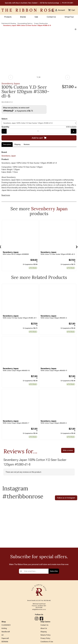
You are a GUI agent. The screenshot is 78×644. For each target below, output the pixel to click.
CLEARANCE (6, 625)
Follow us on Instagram (66, 498)
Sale (36, 17)
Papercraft (5, 638)
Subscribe (54, 571)
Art (3, 635)
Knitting (4, 628)
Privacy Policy (45, 638)
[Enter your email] (36, 571)
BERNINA (5, 642)
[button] (60, 10)
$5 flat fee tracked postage (50, 3)
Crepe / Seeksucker (41, 23)
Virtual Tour (69, 17)
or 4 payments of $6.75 (18, 111)
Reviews (27, 144)
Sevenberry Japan (11, 83)
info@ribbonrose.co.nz (39, 610)
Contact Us (51, 17)
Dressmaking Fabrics (25, 23)
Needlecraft (6, 632)
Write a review (68, 450)
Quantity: (39, 127)
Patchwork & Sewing (9, 23)
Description (7, 144)
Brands (23, 17)
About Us (44, 628)
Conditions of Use (47, 642)
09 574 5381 (69, 3)
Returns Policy (46, 635)
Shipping (17, 144)
